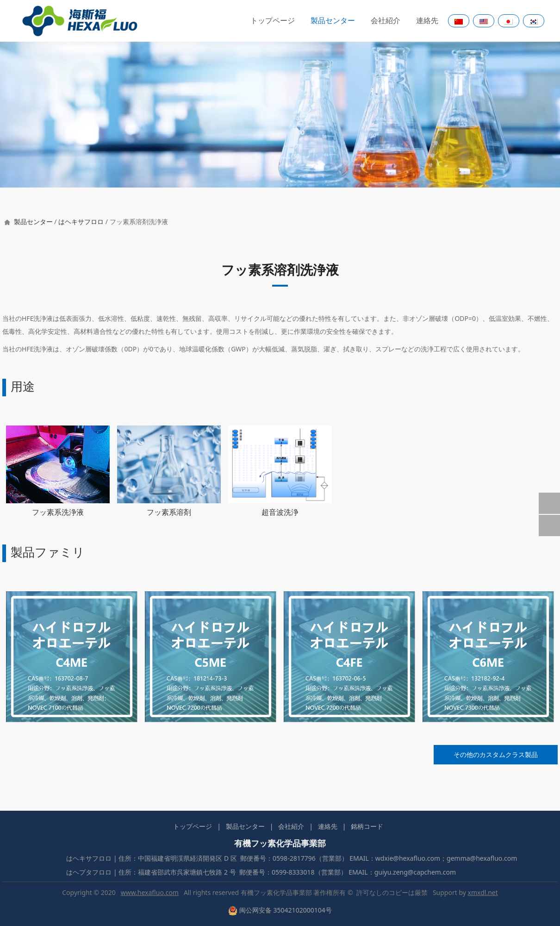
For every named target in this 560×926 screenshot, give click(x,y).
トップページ (273, 21)
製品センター (333, 21)
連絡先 (427, 21)
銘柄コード (367, 826)
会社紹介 (386, 21)
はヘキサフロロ (81, 222)
